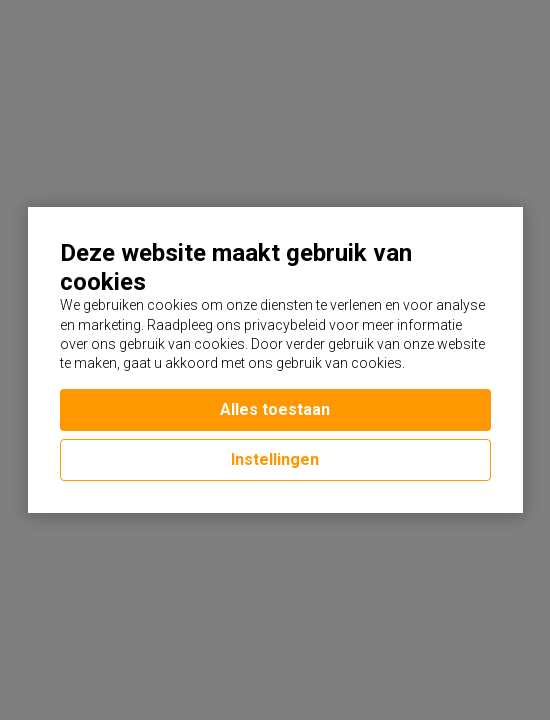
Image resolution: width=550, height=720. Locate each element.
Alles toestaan (275, 409)
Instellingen (275, 459)
